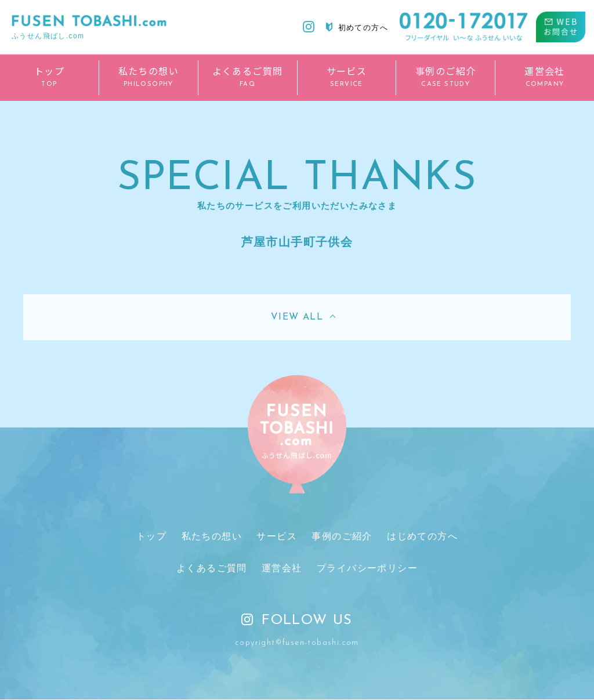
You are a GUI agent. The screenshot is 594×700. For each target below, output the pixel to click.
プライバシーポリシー (367, 569)
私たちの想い (212, 536)
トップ (151, 536)
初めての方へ (357, 27)
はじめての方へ (422, 536)
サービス (277, 536)
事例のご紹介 (342, 536)
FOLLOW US (297, 621)
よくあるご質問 (212, 569)
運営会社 (282, 569)
